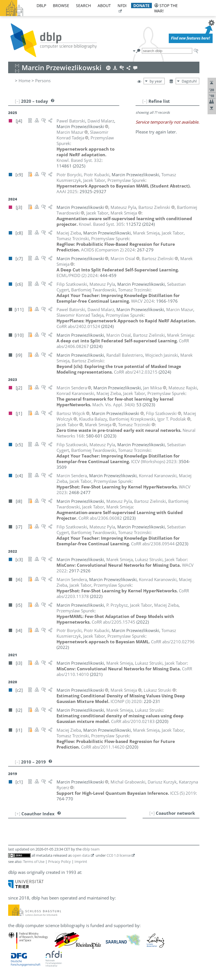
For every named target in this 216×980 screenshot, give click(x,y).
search (83, 5)
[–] (145, 101)
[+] (152, 813)
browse (61, 5)
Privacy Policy (59, 861)
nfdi (122, 5)
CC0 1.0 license (119, 855)
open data (81, 855)
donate (141, 5)
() (113, 405)
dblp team (91, 849)
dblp (41, 5)
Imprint (81, 861)
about (104, 5)
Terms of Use (34, 861)
